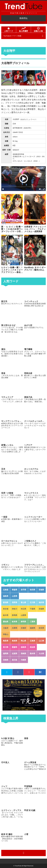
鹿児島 (15, 660)
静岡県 (23, 622)
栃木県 (6, 615)
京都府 (23, 628)
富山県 (23, 602)
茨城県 (41, 609)
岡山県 (23, 641)
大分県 (41, 654)
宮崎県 (6, 660)
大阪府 (6, 628)
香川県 (6, 647)
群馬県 (15, 615)
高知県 (32, 647)
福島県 (6, 596)
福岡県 (6, 654)
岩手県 (23, 590)
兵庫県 (15, 628)
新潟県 (6, 602)
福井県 (41, 602)
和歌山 (6, 634)
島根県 (15, 641)
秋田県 (32, 590)
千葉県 (32, 609)
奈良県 (41, 628)
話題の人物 (38, 30)
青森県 (15, 590)
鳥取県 (6, 641)
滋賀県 (32, 628)
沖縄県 (23, 660)
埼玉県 (23, 609)
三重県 (32, 622)
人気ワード (9, 30)
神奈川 (15, 609)
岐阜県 (15, 622)
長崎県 (23, 654)
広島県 (32, 641)
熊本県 (32, 654)
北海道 (6, 590)
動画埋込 (24, 18)
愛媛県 (15, 647)
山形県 (15, 596)
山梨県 (23, 615)
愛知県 (6, 622)
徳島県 (23, 647)
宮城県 (41, 590)
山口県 (41, 641)
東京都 (6, 609)
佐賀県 (15, 654)
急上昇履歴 (23, 30)
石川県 (32, 602)
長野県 (15, 602)
